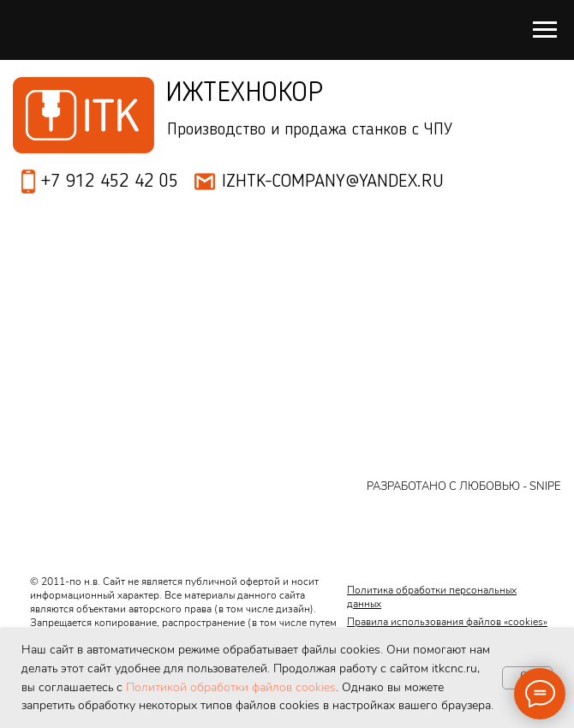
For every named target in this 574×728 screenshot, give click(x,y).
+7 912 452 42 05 (110, 182)
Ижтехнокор (244, 94)
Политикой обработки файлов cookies (231, 687)
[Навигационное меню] (545, 30)
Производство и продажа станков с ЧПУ (310, 130)
